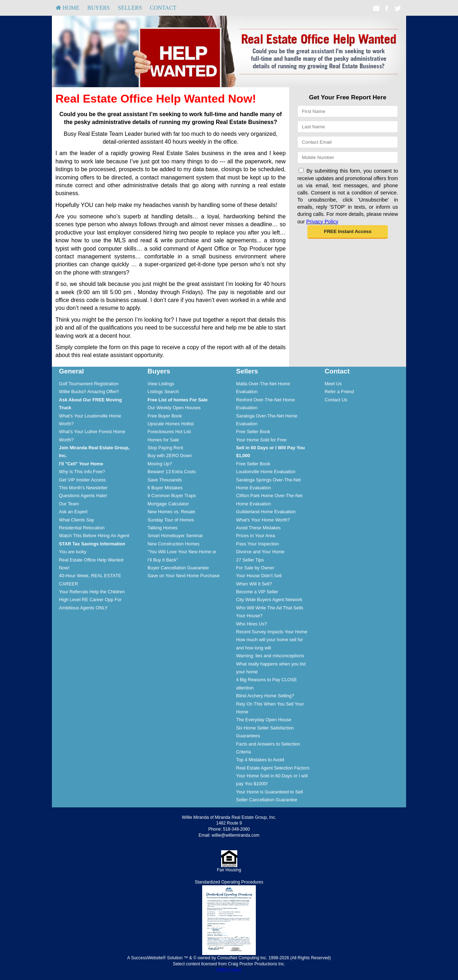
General (72, 371)
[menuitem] (68, 8)
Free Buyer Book (165, 416)
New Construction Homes (173, 544)
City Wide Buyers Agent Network (269, 600)
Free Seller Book (253, 432)
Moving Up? (160, 464)
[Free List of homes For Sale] (177, 400)
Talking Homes (162, 528)
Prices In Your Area (256, 536)
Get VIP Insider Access (82, 480)
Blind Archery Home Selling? (265, 696)
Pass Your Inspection (258, 544)
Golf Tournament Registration (89, 384)
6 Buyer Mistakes (165, 488)
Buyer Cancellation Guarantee (178, 568)
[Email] (348, 142)
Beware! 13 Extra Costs (171, 472)
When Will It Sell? (254, 584)
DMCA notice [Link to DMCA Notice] (229, 970)
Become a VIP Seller (257, 592)
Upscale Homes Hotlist (170, 424)
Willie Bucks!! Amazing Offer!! (89, 392)
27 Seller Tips (250, 560)
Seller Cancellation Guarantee (267, 800)
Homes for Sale (163, 440)
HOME (68, 8)
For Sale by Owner (255, 568)
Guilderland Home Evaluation (266, 512)
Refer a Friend (339, 392)
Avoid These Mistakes (259, 528)
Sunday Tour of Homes (171, 520)
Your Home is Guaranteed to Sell (270, 792)
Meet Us (333, 384)
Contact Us (336, 400)
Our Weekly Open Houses (174, 408)
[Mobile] (348, 157)
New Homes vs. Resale (171, 512)
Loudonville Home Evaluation (266, 472)
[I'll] (81, 464)
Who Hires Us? (252, 624)
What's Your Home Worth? (263, 520)
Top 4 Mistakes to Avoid (260, 760)
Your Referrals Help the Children (92, 592)
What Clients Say (77, 520)
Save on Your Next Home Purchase (183, 576)
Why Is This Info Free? (82, 472)
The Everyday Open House (264, 720)
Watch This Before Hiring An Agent (94, 536)
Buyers (99, 8)
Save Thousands (165, 480)
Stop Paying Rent (165, 448)
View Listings (161, 384)
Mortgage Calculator (168, 504)
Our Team (69, 504)
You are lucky (73, 552)
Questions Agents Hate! (83, 496)
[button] (348, 232)
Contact (163, 8)
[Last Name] (348, 127)
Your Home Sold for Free (261, 440)
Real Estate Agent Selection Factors (273, 768)
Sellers (130, 8)
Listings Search (163, 392)
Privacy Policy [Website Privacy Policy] (322, 222)
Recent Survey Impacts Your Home (272, 632)
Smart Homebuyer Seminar (175, 536)
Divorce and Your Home (260, 552)
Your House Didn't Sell (259, 576)
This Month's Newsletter (83, 488)
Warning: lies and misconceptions (270, 656)
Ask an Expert (73, 512)
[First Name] (348, 111)
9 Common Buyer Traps (172, 496)
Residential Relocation (82, 528)
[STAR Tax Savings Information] (92, 544)
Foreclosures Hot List (169, 432)
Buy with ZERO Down (170, 456)
